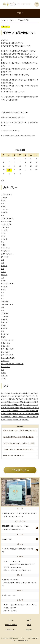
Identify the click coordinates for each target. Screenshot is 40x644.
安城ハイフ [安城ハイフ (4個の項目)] (11, 411)
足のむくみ (5, 334)
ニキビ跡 (4, 230)
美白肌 (3, 201)
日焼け (3, 272)
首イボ (3, 281)
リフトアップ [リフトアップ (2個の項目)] (30, 396)
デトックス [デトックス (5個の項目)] (19, 396)
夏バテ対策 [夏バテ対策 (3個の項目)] (30, 399)
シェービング (6, 352)
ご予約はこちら (11, 630)
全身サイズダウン (7, 254)
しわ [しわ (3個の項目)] (13, 393)
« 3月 (3, 180)
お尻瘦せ (4, 266)
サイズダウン (6, 251)
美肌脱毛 (4, 212)
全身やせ (4, 319)
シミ (3, 296)
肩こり (3, 236)
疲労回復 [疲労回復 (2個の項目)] (10, 420)
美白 (3, 242)
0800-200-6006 (16, 528)
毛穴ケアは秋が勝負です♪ (19, 33)
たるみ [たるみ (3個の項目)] (16, 393)
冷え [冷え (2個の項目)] (24, 399)
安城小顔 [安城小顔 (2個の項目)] (30, 414)
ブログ (12, 20)
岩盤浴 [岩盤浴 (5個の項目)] (35, 417)
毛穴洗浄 (4, 198)
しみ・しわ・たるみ (8, 358)
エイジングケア (6, 195)
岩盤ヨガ (4, 376)
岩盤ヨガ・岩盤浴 (11, 625)
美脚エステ (5, 322)
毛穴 (3, 307)
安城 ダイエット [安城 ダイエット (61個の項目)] (14, 402)
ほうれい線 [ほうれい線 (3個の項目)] (22, 393)
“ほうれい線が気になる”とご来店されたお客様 (19, 443)
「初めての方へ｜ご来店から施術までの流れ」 (19, 449)
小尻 (3, 263)
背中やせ (4, 275)
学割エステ (5, 209)
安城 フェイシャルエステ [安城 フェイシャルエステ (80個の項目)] (28, 402)
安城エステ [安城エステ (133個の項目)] (31, 408)
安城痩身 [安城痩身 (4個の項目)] (14, 417)
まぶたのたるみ (6, 224)
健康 (3, 331)
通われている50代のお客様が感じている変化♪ (19, 437)
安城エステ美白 (10, 136)
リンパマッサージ (7, 340)
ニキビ (3, 233)
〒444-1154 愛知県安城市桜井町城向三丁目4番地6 (17, 550)
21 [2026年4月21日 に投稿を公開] (9, 170)
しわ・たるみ (6, 367)
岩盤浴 (3, 373)
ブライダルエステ (7, 355)
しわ (3, 293)
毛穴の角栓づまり (7, 305)
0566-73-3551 (7, 539)
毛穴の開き (5, 302)
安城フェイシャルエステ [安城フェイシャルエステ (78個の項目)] (22, 411)
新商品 (3, 337)
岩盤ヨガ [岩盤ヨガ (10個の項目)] (29, 417)
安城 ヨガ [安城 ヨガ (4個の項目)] (19, 405)
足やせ (3, 325)
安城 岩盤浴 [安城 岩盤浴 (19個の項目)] (15, 408)
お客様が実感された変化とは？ (14, 456)
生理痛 (3, 245)
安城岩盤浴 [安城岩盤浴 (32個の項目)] (8, 417)
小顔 (3, 370)
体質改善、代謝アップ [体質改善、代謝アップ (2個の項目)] (16, 399)
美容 (3, 310)
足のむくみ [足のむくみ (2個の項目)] (25, 420)
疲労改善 (4, 239)
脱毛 (3, 215)
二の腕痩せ (5, 313)
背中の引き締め (6, 221)
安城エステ (31, 136)
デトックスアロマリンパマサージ (12, 364)
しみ (3, 299)
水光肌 (3, 207)
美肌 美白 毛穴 (7, 349)
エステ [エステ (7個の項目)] (33, 393)
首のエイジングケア (8, 284)
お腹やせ (4, 328)
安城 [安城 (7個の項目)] (35, 399)
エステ (29, 620)
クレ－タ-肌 (5, 227)
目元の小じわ (6, 346)
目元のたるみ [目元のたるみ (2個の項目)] (17, 420)
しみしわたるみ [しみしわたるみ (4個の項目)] (6, 393)
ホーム (3, 20)
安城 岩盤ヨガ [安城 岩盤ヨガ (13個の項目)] (6, 408)
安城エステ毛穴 (21, 136)
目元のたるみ (6, 343)
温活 (3, 260)
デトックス (5, 257)
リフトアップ (6, 248)
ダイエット (5, 361)
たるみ (3, 290)
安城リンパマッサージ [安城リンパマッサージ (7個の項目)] (20, 414)
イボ (3, 278)
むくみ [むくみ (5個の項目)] (28, 393)
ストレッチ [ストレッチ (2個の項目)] (11, 396)
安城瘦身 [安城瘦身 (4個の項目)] (20, 417)
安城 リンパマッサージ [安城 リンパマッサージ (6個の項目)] (30, 405)
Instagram (29, 630)
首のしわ (4, 287)
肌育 (3, 204)
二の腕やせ (5, 316)
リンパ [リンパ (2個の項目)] (6, 399)
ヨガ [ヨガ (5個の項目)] (24, 396)
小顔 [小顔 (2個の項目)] (25, 417)
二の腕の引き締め (7, 218)
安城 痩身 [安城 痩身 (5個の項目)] (23, 408)
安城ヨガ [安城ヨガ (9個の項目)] (10, 414)
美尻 (3, 269)
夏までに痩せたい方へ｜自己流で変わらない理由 (20, 431)
